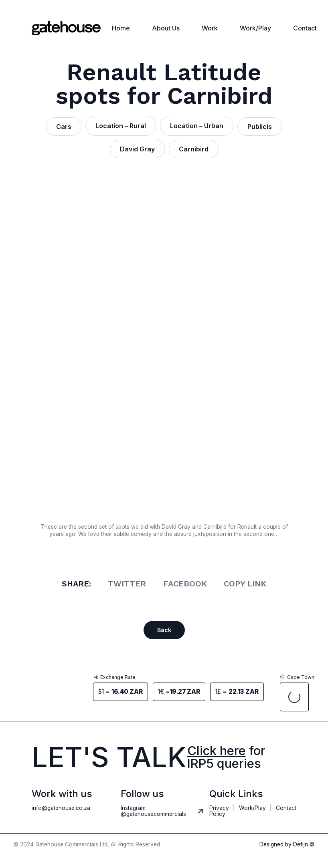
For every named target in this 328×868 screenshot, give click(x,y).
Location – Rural (121, 126)
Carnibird (194, 149)
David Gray (137, 149)
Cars (64, 127)
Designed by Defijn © (287, 845)
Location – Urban (197, 126)
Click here (217, 750)
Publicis (260, 127)
